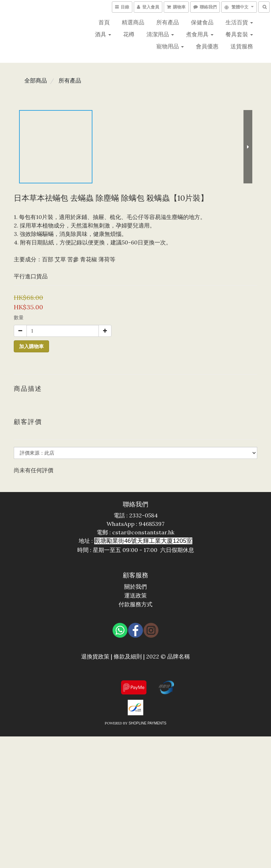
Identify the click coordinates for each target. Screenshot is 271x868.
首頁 (104, 22)
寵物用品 (170, 46)
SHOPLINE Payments (148, 723)
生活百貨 (239, 22)
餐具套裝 (239, 34)
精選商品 (133, 22)
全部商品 (36, 80)
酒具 (103, 34)
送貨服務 (242, 46)
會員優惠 (207, 46)
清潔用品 (160, 34)
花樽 (129, 34)
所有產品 (168, 22)
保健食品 (202, 22)
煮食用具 (200, 34)
